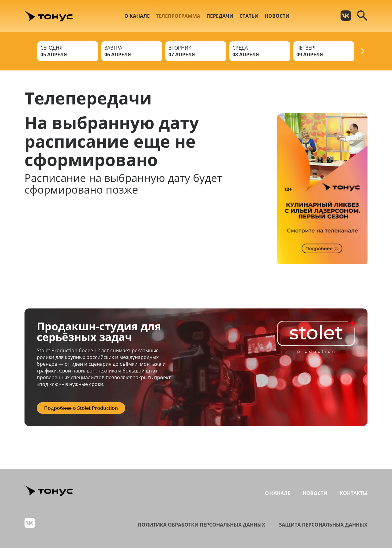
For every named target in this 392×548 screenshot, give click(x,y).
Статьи (249, 16)
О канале (137, 16)
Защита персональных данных (323, 525)
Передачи (220, 16)
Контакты (354, 493)
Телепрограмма (178, 16)
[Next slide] (363, 51)
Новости (277, 16)
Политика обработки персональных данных (202, 525)
